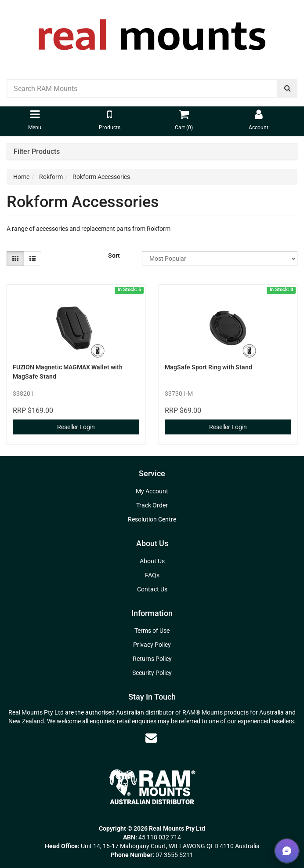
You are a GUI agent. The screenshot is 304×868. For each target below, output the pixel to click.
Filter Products (37, 152)
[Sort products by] (220, 259)
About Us (152, 561)
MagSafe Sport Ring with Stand (208, 367)
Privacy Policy (152, 645)
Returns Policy (152, 659)
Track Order (152, 505)
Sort (114, 255)
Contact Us (152, 589)
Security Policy (152, 673)
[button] (287, 851)
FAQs (152, 575)
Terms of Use (152, 631)
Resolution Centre (152, 519)
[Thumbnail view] (15, 259)
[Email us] (151, 738)
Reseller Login (76, 427)
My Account (152, 491)
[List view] (33, 259)
